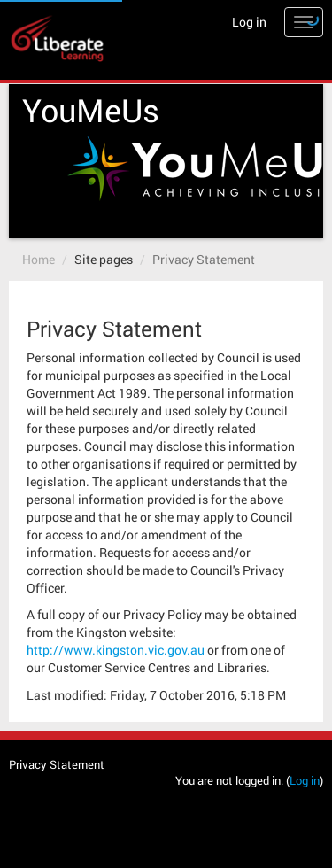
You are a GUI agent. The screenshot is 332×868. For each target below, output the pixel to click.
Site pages (104, 259)
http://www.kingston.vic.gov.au (116, 650)
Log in (249, 22)
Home (39, 259)
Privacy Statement (204, 259)
